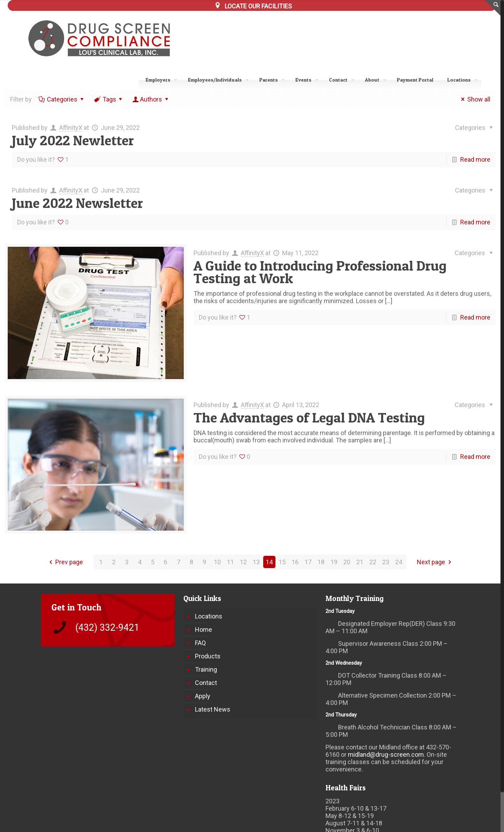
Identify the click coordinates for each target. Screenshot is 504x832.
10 (217, 562)
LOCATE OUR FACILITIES (258, 6)
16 (295, 562)
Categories (62, 99)
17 (308, 562)
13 (256, 562)
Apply (203, 696)
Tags (109, 99)
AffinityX (71, 128)
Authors (151, 99)
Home (204, 630)
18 (321, 562)
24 (399, 562)
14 (269, 562)
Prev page (65, 562)
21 (360, 562)
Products (208, 656)
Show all (474, 99)
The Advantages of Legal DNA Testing (309, 417)
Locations (209, 616)
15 (282, 562)
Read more (475, 159)
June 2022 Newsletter (77, 203)
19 (334, 562)
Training (206, 669)
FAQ (200, 643)
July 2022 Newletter (73, 140)
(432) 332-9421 (107, 628)
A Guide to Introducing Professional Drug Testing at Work (320, 272)
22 (373, 562)
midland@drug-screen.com (386, 754)
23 (386, 562)
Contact (206, 683)
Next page (435, 562)
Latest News (213, 709)
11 (230, 562)
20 (347, 562)
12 (243, 562)
